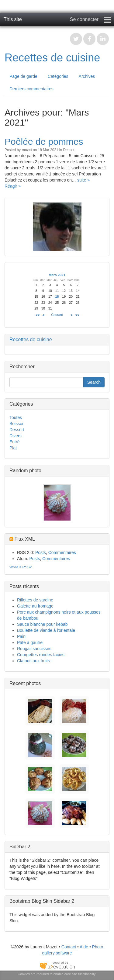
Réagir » (13, 186)
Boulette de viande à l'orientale (46, 630)
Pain (21, 636)
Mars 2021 (57, 275)
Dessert (69, 150)
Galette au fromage (35, 606)
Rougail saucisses (34, 649)
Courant (57, 315)
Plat (13, 448)
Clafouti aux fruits (33, 661)
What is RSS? (21, 567)
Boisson (17, 424)
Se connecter (84, 19)
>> (77, 315)
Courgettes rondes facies (41, 655)
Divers (16, 436)
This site (13, 19)
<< (38, 315)
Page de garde (23, 76)
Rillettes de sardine (35, 600)
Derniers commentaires (31, 89)
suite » (83, 180)
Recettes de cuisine (52, 58)
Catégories (58, 76)
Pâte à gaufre (30, 642)
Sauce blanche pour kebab (42, 624)
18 (57, 296)
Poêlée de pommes (44, 142)
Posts (41, 552)
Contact (69, 947)
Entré (14, 442)
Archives (87, 76)
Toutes (16, 417)
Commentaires (62, 552)
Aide (84, 947)
